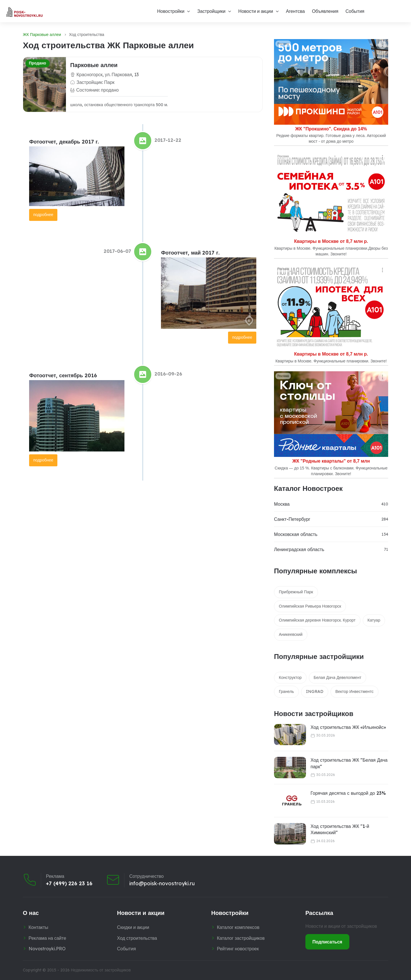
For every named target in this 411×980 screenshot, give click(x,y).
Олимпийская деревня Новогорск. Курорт (317, 620)
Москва (282, 504)
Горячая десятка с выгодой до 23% (348, 793)
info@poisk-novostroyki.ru (162, 884)
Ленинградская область (299, 549)
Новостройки (171, 11)
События (355, 11)
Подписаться (328, 942)
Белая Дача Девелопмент (338, 677)
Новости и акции (256, 11)
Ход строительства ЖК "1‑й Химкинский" (340, 829)
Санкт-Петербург (292, 519)
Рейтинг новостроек (238, 949)
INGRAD (315, 691)
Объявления (325, 11)
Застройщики (211, 11)
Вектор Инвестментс (354, 691)
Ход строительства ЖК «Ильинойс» (348, 727)
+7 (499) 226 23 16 (69, 884)
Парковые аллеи (94, 65)
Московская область (296, 534)
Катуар (374, 620)
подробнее (43, 215)
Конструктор (290, 677)
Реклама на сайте (47, 938)
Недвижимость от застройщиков (101, 970)
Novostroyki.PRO (47, 949)
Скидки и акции (133, 927)
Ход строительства (137, 938)
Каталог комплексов (238, 927)
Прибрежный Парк (296, 592)
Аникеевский (291, 634)
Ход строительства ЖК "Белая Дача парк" (349, 763)
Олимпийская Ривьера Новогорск (310, 606)
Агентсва (295, 11)
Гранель (286, 691)
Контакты (38, 927)
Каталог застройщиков (241, 938)
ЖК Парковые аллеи (42, 35)
